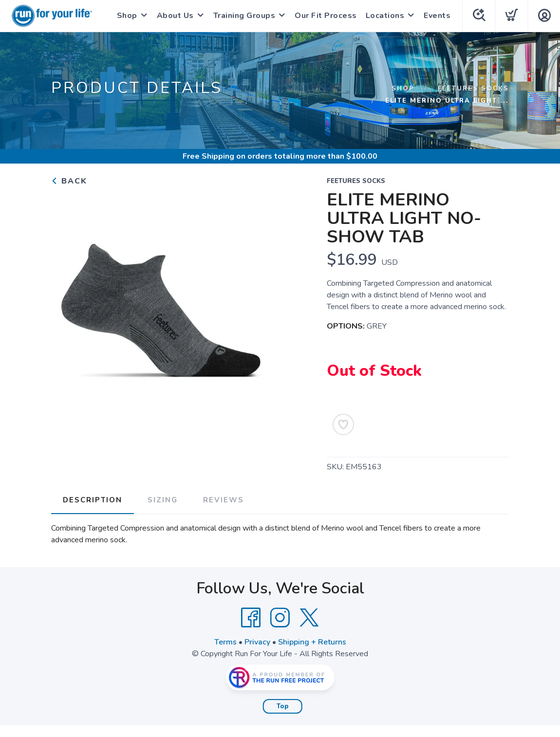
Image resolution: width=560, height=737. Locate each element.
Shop (127, 16)
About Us (175, 16)
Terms (225, 642)
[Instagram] (280, 618)
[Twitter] (309, 618)
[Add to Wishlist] (343, 424)
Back (69, 181)
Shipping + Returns (312, 642)
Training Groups (244, 16)
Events (437, 16)
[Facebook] (251, 618)
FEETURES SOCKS (473, 89)
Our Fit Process (326, 16)
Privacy (257, 642)
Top (283, 706)
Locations (385, 16)
